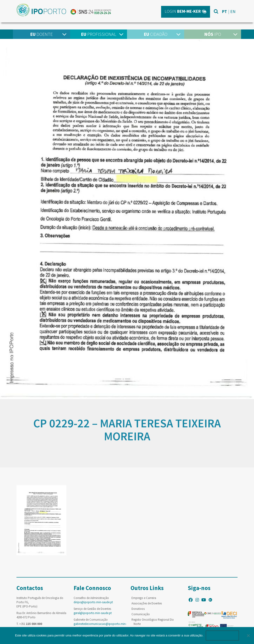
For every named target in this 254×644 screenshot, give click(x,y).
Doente (41, 34)
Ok (222, 635)
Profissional (99, 34)
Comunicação (141, 614)
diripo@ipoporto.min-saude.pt (93, 602)
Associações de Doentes (147, 603)
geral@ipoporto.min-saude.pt (93, 613)
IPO (213, 34)
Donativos (138, 609)
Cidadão (156, 34)
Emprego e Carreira (144, 598)
